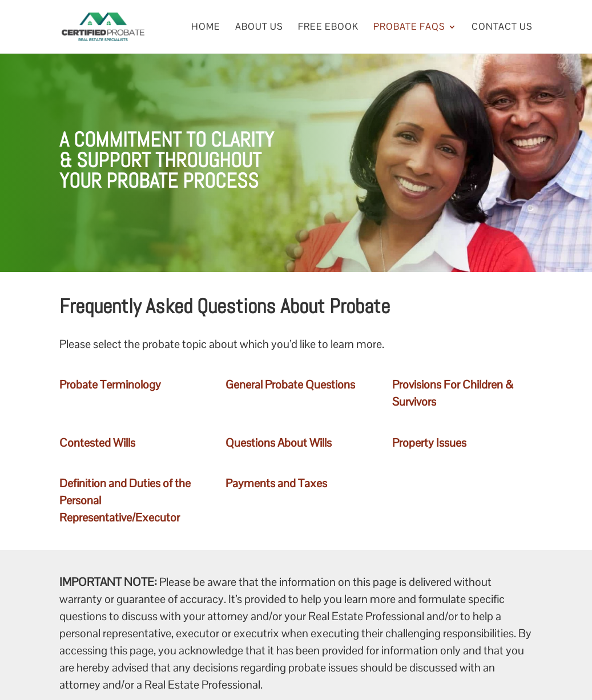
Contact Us (502, 28)
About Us (259, 28)
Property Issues (429, 443)
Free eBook (328, 28)
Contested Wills (97, 443)
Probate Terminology (110, 385)
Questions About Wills (279, 443)
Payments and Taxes (276, 483)
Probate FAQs (409, 28)
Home (206, 28)
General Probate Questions (290, 385)
